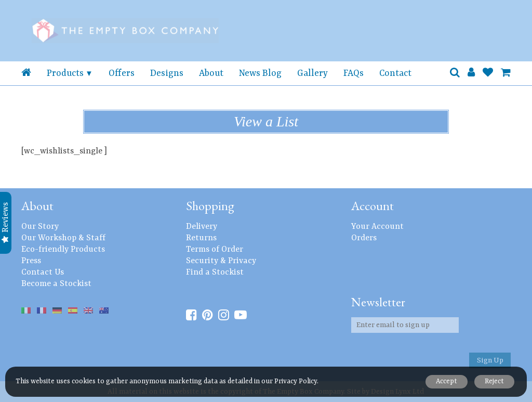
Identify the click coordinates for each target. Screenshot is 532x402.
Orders (364, 238)
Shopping (210, 206)
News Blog (260, 73)
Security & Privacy (221, 261)
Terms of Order (215, 250)
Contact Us (43, 273)
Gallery (312, 73)
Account (373, 206)
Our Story (40, 227)
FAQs (354, 73)
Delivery (202, 227)
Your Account (377, 227)
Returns (201, 238)
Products (65, 73)
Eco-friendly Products (63, 250)
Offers (122, 73)
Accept (445, 381)
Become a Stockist (56, 284)
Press (31, 261)
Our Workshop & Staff (63, 238)
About (211, 73)
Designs (167, 73)
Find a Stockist (215, 273)
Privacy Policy (296, 381)
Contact (395, 73)
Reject (494, 381)
